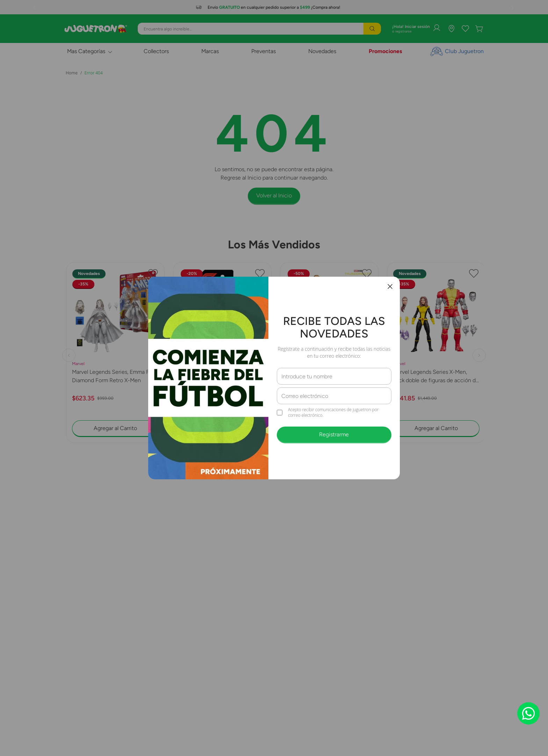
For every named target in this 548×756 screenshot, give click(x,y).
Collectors (156, 51)
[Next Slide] (513, 7)
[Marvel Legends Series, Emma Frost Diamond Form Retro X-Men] (115, 362)
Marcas (210, 51)
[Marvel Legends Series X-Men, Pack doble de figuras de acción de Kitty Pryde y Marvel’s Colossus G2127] (436, 362)
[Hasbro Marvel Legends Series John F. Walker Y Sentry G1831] (329, 362)
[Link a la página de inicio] (72, 73)
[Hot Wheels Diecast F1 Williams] (222, 362)
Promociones (385, 51)
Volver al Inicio (274, 195)
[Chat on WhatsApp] (528, 713)
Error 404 (93, 73)
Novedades (322, 51)
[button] (271, 467)
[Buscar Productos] (372, 29)
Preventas (264, 51)
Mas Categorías (86, 51)
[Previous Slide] (35, 7)
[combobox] (259, 29)
